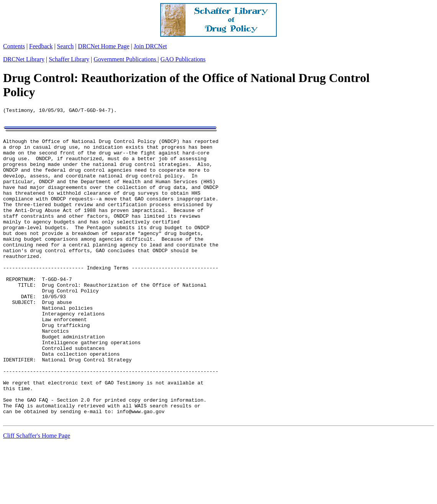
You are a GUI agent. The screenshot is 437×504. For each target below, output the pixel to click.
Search (66, 46)
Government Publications (126, 59)
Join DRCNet (150, 46)
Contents (14, 46)
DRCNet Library (24, 59)
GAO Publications (183, 59)
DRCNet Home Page (103, 46)
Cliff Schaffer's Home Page (37, 494)
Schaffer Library (69, 59)
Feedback (41, 46)
